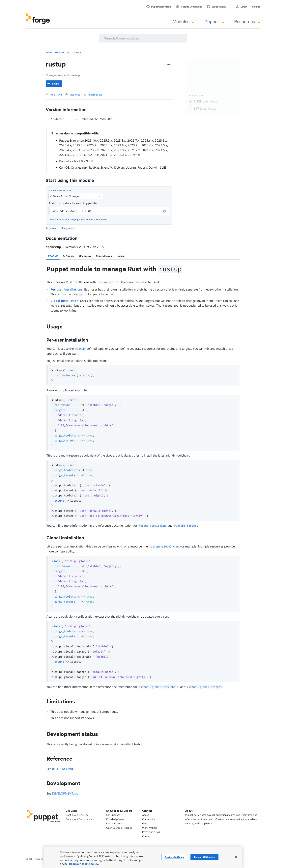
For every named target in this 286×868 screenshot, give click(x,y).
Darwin (154, 167)
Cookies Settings (174, 857)
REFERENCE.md (62, 769)
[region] (143, 857)
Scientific (107, 167)
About (145, 815)
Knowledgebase (115, 819)
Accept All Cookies (204, 857)
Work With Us (150, 828)
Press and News (151, 832)
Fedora (142, 167)
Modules (184, 21)
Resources (247, 21)
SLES (163, 167)
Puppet (214, 21)
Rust (69, 282)
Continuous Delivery (77, 815)
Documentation (115, 823)
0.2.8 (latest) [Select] (63, 119)
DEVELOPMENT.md (65, 793)
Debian (119, 167)
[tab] (53, 256)
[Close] (236, 857)
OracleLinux (79, 167)
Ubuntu (131, 167)
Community (149, 819)
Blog (145, 823)
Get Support (113, 815)
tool (111, 282)
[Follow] (54, 84)
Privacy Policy (42, 859)
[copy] (165, 211)
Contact (146, 836)
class (164, 546)
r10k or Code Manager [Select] (76, 196)
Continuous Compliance (79, 819)
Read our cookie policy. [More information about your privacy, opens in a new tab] (84, 864)
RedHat (94, 167)
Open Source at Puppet (119, 828)
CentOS (64, 167)
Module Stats (197, 95)
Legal (29, 859)
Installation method (60, 190)
